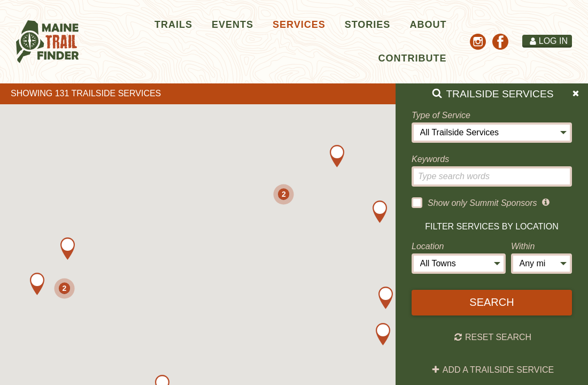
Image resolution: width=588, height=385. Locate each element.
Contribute (412, 58)
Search (492, 302)
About (428, 25)
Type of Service (441, 115)
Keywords (430, 159)
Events (233, 25)
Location (428, 246)
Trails (173, 25)
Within (523, 246)
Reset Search (493, 337)
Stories (368, 25)
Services (299, 25)
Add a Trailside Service (493, 370)
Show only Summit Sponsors (474, 203)
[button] (68, 249)
